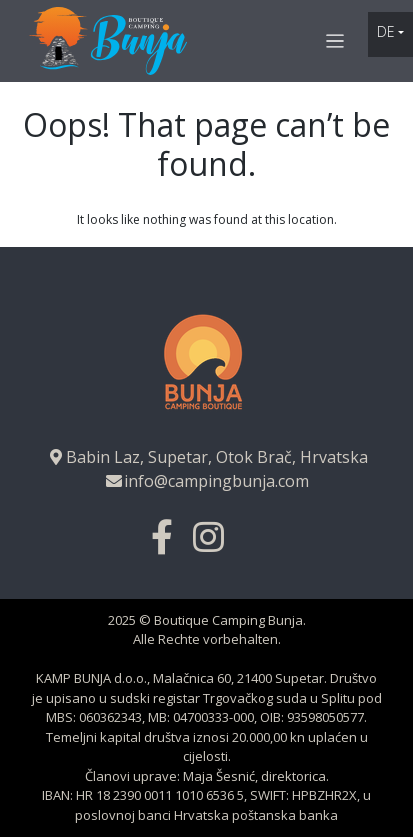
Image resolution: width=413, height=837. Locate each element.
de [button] (386, 31)
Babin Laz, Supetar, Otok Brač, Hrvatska (207, 457)
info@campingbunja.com (206, 481)
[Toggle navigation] (335, 41)
